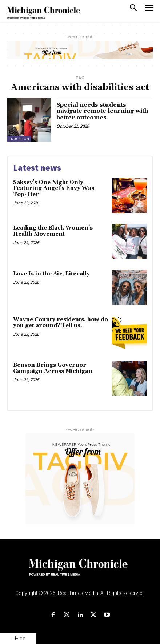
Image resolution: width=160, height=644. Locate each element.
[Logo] (80, 572)
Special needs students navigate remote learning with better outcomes (102, 111)
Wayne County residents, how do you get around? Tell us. (61, 323)
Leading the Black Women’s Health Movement (53, 231)
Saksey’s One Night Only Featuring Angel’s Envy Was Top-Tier (54, 188)
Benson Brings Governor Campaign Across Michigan (53, 368)
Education (19, 139)
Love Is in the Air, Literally (51, 274)
